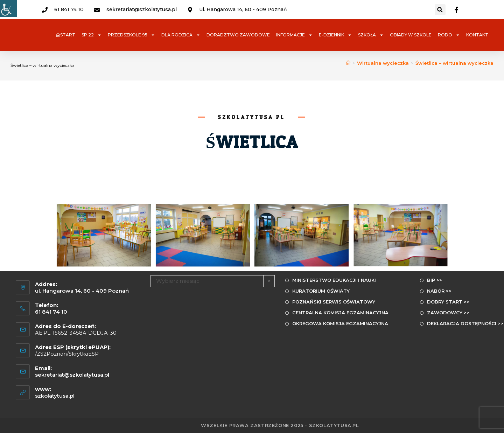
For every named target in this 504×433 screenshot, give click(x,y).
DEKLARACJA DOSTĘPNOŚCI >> (465, 323)
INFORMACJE (294, 35)
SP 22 (92, 35)
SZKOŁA (371, 35)
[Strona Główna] (348, 63)
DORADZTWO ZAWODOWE (238, 35)
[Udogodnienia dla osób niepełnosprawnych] (8, 8)
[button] (440, 10)
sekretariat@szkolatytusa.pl (72, 375)
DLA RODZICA (181, 35)
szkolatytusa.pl (55, 396)
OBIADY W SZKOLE (411, 35)
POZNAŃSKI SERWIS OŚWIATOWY (334, 302)
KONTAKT (477, 35)
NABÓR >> (439, 291)
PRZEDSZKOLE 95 (131, 35)
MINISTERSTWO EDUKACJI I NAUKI (334, 280)
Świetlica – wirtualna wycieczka (454, 63)
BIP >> (435, 280)
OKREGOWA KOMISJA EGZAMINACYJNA (340, 323)
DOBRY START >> (448, 302)
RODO (449, 35)
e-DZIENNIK (335, 35)
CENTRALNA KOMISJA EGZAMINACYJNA (340, 313)
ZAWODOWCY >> (448, 313)
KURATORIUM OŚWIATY (321, 291)
